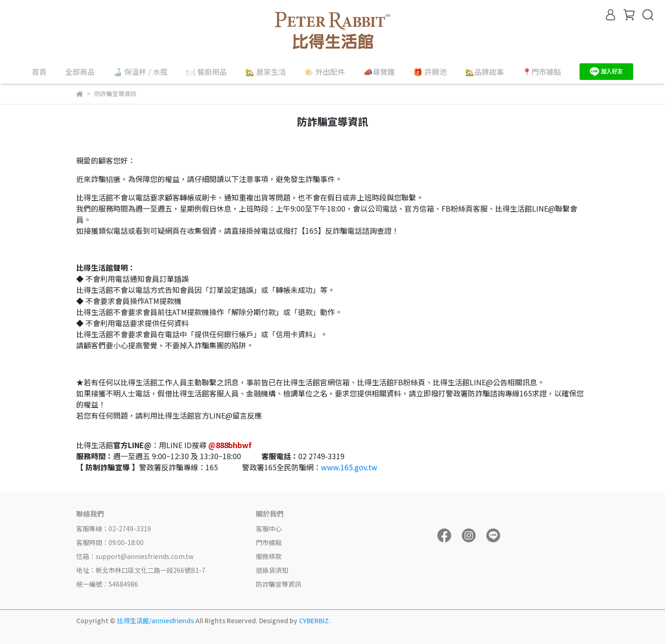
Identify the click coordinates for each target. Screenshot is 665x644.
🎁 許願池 (430, 72)
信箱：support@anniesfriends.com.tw (135, 556)
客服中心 (269, 529)
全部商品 (80, 72)
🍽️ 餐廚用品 (206, 72)
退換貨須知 (272, 570)
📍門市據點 (542, 72)
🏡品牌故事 (484, 72)
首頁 (39, 72)
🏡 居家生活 (266, 72)
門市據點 (269, 542)
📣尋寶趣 (379, 72)
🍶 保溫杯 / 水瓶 (140, 72)
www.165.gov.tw (349, 467)
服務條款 (269, 556)
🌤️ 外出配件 (325, 72)
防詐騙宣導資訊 (278, 584)
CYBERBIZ (314, 620)
